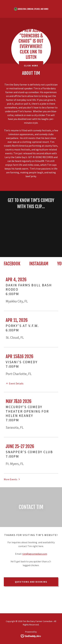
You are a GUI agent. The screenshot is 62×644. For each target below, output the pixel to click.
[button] (15, 383)
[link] (31, 9)
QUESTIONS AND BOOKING (31, 582)
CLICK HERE (31, 66)
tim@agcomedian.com (35, 554)
